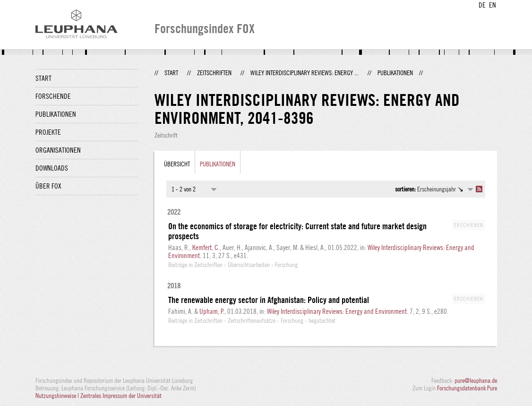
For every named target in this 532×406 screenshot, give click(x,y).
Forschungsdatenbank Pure (467, 388)
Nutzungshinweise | (58, 396)
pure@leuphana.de (476, 380)
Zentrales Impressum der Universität (121, 396)
